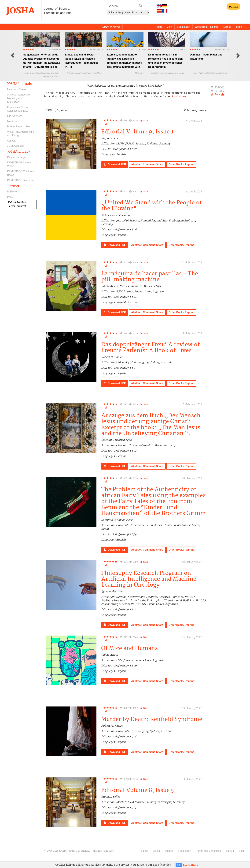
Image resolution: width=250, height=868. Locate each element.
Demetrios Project (17, 157)
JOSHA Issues (15, 146)
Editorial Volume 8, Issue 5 (138, 790)
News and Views (17, 89)
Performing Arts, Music (20, 127)
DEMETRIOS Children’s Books (21, 173)
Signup (227, 27)
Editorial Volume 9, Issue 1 (137, 132)
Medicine (12, 121)
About (159, 27)
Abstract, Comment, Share (147, 164)
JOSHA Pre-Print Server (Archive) (17, 204)
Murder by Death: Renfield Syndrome (152, 719)
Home (145, 851)
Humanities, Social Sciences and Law (18, 109)
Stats (144, 121)
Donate (233, 7)
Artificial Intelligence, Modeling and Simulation (19, 98)
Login (239, 27)
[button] (13, 55)
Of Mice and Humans (130, 648)
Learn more (191, 865)
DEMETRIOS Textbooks (21, 180)
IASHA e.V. (13, 192)
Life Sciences (15, 116)
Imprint (169, 851)
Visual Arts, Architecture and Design (21, 134)
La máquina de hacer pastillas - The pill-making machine (150, 277)
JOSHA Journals (19, 84)
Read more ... (181, 97)
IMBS (10, 197)
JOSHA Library (19, 152)
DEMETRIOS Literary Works (19, 164)
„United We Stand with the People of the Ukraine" (151, 206)
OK (179, 865)
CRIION (12, 141)
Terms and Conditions (208, 851)
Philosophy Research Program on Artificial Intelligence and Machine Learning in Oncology (149, 579)
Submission (184, 27)
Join (170, 27)
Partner (13, 186)
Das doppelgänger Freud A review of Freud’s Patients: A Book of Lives (150, 348)
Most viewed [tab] (111, 27)
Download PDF (115, 164)
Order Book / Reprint (207, 27)
